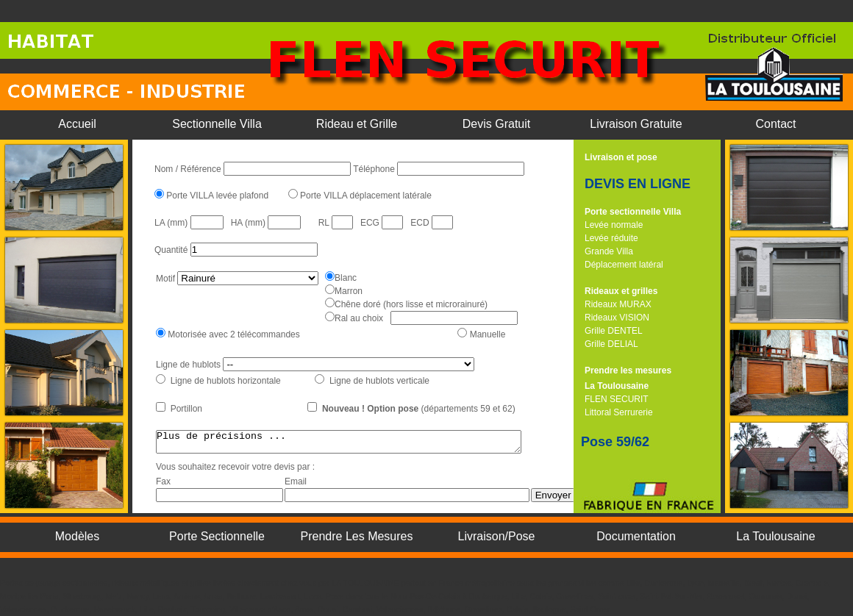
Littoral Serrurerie (619, 412)
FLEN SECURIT (617, 399)
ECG (371, 223)
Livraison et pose (621, 157)
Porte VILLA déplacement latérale (365, 196)
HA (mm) (250, 223)
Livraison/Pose (497, 536)
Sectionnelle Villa (217, 124)
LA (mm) (172, 223)
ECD (421, 223)
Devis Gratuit (496, 124)
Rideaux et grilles (621, 291)
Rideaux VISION (617, 318)
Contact (775, 124)
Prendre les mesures (628, 370)
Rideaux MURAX (618, 304)
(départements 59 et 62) (421, 409)
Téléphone (375, 169)
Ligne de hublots (189, 365)
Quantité (172, 250)
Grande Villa (609, 251)
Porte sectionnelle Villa (633, 212)
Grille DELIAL (611, 344)
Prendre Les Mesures (357, 536)
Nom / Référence (189, 169)
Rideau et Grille (357, 124)
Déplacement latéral (624, 265)
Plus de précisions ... (361, 444)
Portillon (185, 409)
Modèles (77, 536)
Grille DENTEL (614, 331)
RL (325, 223)
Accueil (77, 124)
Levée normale (614, 225)
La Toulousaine (617, 386)
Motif (165, 279)
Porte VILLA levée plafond (216, 196)
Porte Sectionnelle (217, 536)
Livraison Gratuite (636, 124)
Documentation (636, 536)
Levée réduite (611, 238)
